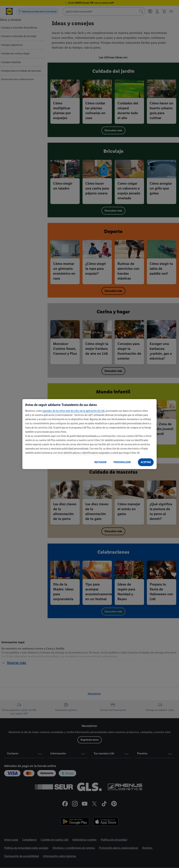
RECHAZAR (100, 462)
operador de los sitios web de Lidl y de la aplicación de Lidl (73, 411)
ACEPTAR (146, 462)
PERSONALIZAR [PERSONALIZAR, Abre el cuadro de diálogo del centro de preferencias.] (122, 462)
